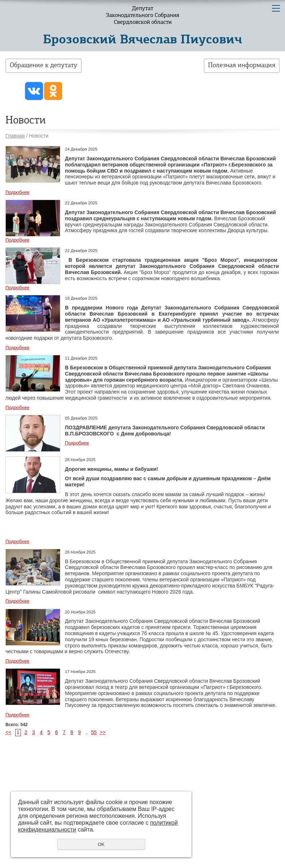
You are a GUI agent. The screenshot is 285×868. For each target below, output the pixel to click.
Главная (15, 136)
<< (8, 732)
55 (94, 732)
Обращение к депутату (44, 66)
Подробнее (17, 192)
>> (103, 732)
